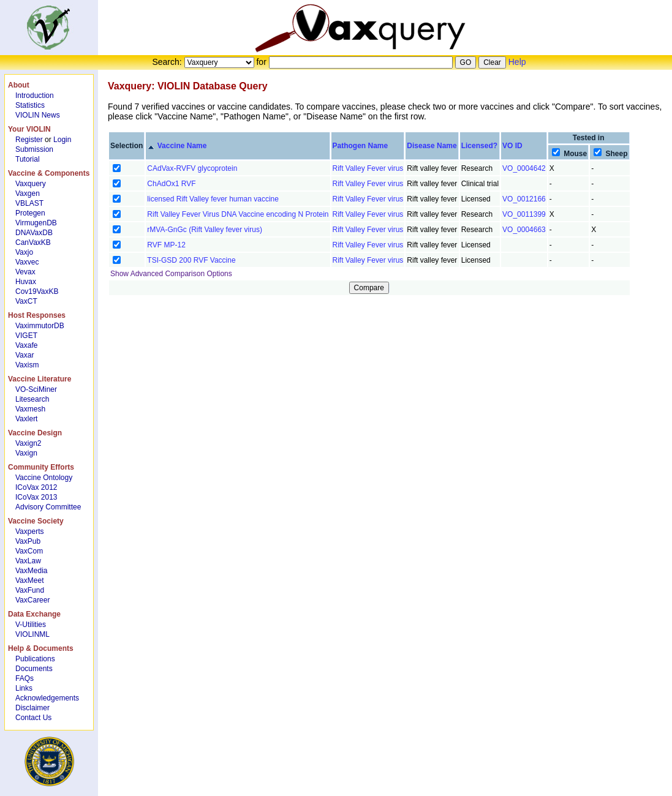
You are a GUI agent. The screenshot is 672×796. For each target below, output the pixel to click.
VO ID (512, 146)
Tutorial (28, 159)
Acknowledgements (47, 698)
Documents (34, 669)
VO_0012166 (524, 199)
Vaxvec (27, 262)
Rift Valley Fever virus (368, 168)
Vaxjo (24, 252)
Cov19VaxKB (37, 291)
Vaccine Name (182, 146)
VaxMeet (29, 580)
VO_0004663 (524, 230)
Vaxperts (29, 531)
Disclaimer (32, 708)
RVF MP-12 (166, 245)
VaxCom (29, 551)
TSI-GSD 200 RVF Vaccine (191, 260)
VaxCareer (32, 600)
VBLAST (29, 203)
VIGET (26, 336)
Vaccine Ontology (44, 478)
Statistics (30, 105)
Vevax (25, 272)
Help (517, 62)
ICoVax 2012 (36, 487)
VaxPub (28, 541)
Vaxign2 (28, 443)
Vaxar (25, 355)
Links (24, 688)
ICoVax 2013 (36, 497)
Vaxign (26, 453)
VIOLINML (32, 634)
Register (29, 140)
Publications (35, 659)
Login (62, 140)
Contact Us (33, 718)
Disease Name (432, 146)
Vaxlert (26, 419)
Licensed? (479, 146)
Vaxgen (28, 193)
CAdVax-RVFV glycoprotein (192, 168)
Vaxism (27, 365)
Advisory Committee (48, 507)
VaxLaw (28, 561)
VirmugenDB (36, 223)
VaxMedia (31, 571)
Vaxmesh (30, 409)
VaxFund (30, 590)
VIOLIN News (38, 115)
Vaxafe (26, 345)
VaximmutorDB (40, 326)
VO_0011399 (524, 214)
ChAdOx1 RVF (171, 184)
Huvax (26, 282)
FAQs (25, 678)
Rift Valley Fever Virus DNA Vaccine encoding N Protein (238, 214)
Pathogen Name (361, 146)
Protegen (30, 213)
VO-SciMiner (36, 389)
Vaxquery (31, 184)
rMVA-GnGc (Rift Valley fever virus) (205, 230)
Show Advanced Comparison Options (171, 274)
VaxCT (26, 301)
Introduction (35, 96)
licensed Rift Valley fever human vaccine (213, 199)
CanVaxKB (33, 242)
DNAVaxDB (34, 233)
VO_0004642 (524, 168)
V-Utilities (31, 625)
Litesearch (32, 399)
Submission (34, 149)
